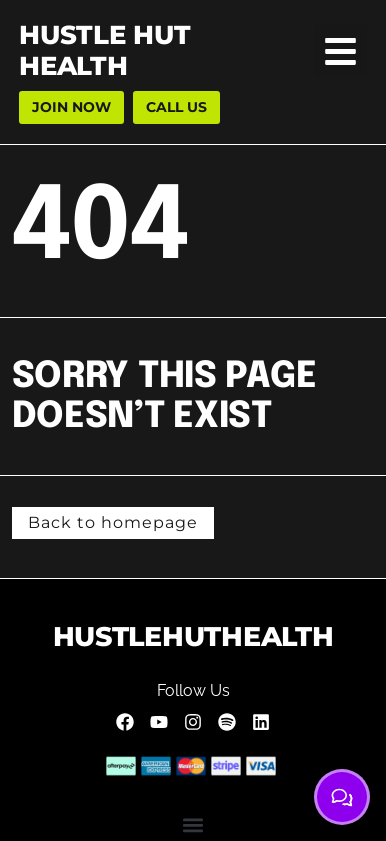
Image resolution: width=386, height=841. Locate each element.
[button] (340, 51)
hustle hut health (104, 50)
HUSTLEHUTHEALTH (193, 636)
